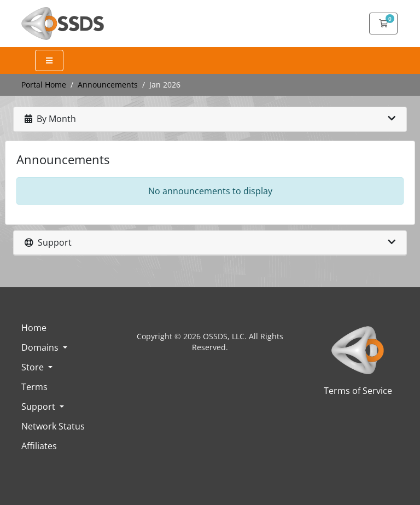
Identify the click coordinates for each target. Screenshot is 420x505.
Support (39, 407)
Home (34, 328)
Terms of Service (358, 391)
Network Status (53, 426)
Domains (41, 347)
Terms (34, 387)
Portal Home (44, 85)
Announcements (108, 85)
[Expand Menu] (49, 60)
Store (34, 367)
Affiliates (39, 446)
